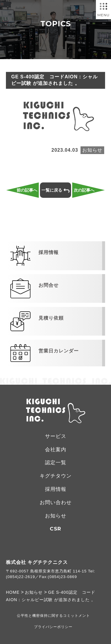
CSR (55, 529)
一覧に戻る (55, 190)
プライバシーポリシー (53, 627)
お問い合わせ (56, 503)
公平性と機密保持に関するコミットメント (53, 616)
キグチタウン (56, 476)
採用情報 (56, 489)
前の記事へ (27, 190)
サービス (56, 436)
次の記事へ (84, 190)
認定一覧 (56, 463)
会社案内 (56, 450)
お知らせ (56, 516)
